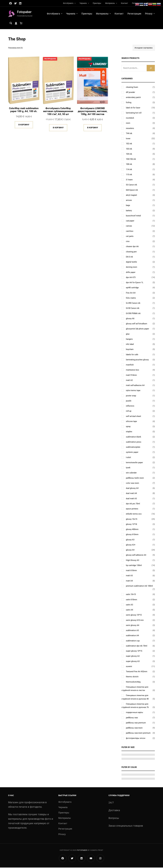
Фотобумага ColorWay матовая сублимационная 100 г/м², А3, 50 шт (58, 112)
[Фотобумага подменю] (75, 3)
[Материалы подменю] (117, 3)
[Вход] (16, 24)
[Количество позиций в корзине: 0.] (21, 24)
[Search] (151, 69)
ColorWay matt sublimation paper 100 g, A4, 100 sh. (24, 110)
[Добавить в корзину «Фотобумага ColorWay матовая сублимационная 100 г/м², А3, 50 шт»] (58, 129)
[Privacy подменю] (154, 14)
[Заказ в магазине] (144, 48)
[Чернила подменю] (88, 3)
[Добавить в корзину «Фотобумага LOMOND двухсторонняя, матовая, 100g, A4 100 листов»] (93, 129)
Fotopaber (24, 12)
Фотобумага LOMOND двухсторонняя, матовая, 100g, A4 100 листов (93, 112)
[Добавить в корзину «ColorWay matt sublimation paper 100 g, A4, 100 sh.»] (24, 126)
